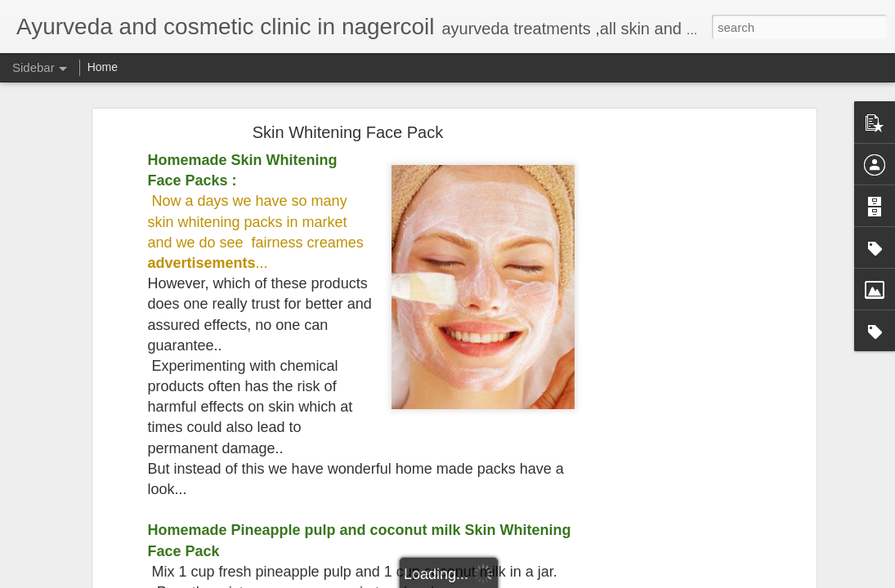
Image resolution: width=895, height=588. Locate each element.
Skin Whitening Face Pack (348, 128)
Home (103, 67)
